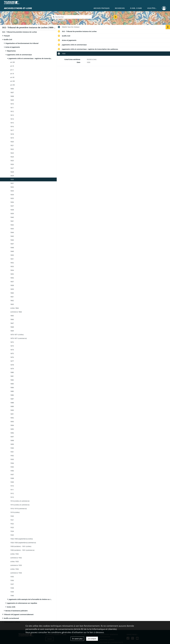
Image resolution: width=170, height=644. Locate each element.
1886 (12, 395)
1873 (12, 346)
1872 (12, 342)
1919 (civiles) (15, 512)
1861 (12, 297)
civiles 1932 (14, 554)
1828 (12, 172)
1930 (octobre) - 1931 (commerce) (22, 550)
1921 (12, 520)
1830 (12, 179)
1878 (12, 365)
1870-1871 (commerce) (18, 338)
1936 (12, 580)
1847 (12, 244)
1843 (12, 229)
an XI (12, 74)
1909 (12, 482)
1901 (12, 452)
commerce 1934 (16, 573)
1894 (12, 425)
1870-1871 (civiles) (17, 335)
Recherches (120, 8)
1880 (12, 372)
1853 (12, 266)
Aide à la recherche (60, 21)
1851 (12, 259)
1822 (12, 149)
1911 (12, 490)
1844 (12, 232)
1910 (12, 486)
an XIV (13, 85)
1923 (12, 527)
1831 (12, 183)
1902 (12, 456)
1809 (12, 100)
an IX (12, 66)
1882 (12, 380)
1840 (12, 217)
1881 (12, 376)
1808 (12, 96)
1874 (12, 350)
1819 (12, 138)
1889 (12, 406)
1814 (12, 119)
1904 (12, 463)
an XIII (13, 81)
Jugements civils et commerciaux (19, 55)
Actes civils (11, 607)
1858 (12, 285)
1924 (12, 531)
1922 (12, 524)
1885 (12, 391)
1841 (12, 221)
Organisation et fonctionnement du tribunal (22, 43)
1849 (12, 251)
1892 (12, 418)
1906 (12, 471)
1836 (12, 202)
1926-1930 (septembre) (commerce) (23, 543)
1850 (12, 255)
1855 (12, 274)
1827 (12, 168)
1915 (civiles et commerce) (20, 505)
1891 (12, 414)
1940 (12, 596)
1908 (12, 478)
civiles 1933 (14, 561)
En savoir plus (77, 639)
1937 (12, 584)
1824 (12, 157)
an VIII (13, 62)
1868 (12, 327)
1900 (12, 448)
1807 (12, 92)
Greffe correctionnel (11, 618)
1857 (12, 282)
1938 (12, 588)
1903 (12, 459)
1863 (12, 304)
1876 (12, 357)
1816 (12, 126)
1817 (12, 130)
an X (12, 70)
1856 (12, 278)
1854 (12, 270)
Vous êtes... (152, 8)
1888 (12, 403)
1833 (12, 191)
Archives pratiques (102, 8)
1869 (12, 331)
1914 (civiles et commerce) (20, 501)
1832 (12, 187)
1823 (12, 153)
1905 (12, 467)
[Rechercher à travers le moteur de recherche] (73, 17)
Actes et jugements (13, 47)
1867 (12, 323)
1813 (12, 115)
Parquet (7, 36)
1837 (12, 206)
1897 (12, 437)
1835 (12, 198)
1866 (12, 319)
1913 (12, 497)
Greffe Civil (8, 40)
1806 (12, 89)
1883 (12, 384)
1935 (12, 577)
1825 (12, 161)
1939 (12, 592)
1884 (12, 387)
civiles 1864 (14, 308)
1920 (12, 516)
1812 (12, 111)
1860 (12, 293)
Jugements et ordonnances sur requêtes (22, 603)
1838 (12, 210)
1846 (12, 240)
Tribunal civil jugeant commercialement (19, 614)
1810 (12, 104)
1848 (12, 248)
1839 (12, 213)
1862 (12, 300)
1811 (12, 108)
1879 (12, 369)
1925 (12, 535)
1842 (12, 225)
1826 (12, 164)
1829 (12, 176)
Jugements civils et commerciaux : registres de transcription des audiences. (30, 58)
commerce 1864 (16, 312)
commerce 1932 (16, 558)
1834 (12, 195)
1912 (12, 493)
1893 (12, 422)
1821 (12, 145)
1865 (12, 316)
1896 (12, 433)
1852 (12, 263)
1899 (12, 444)
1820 (12, 142)
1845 (12, 236)
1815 (12, 123)
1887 (12, 399)
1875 (12, 353)
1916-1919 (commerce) (18, 509)
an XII (12, 77)
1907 (12, 474)
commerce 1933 (16, 565)
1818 (12, 134)
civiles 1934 (14, 569)
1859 (12, 289)
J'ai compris (92, 639)
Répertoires (11, 51)
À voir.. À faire (136, 8)
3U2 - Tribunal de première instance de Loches (20, 32)
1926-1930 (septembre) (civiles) (22, 539)
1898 (12, 440)
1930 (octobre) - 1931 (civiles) (21, 546)
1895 (12, 429)
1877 (12, 361)
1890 (12, 410)
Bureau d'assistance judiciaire (16, 611)
